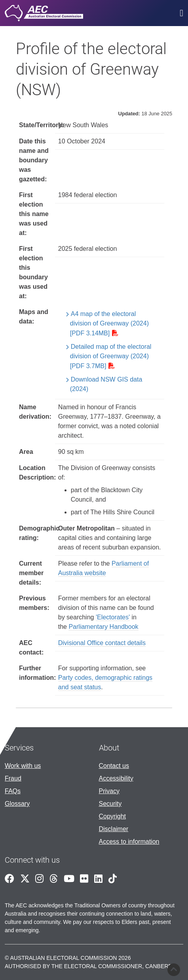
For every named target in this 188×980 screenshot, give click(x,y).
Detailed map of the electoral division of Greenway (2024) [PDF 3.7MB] (111, 356)
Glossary (17, 804)
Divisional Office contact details (102, 643)
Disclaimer (114, 829)
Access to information (129, 842)
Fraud (13, 778)
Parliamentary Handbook (103, 627)
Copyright (112, 816)
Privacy (109, 791)
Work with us (23, 766)
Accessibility (116, 778)
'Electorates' (113, 617)
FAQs (13, 791)
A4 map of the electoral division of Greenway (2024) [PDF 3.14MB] (109, 324)
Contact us (114, 766)
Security (110, 804)
